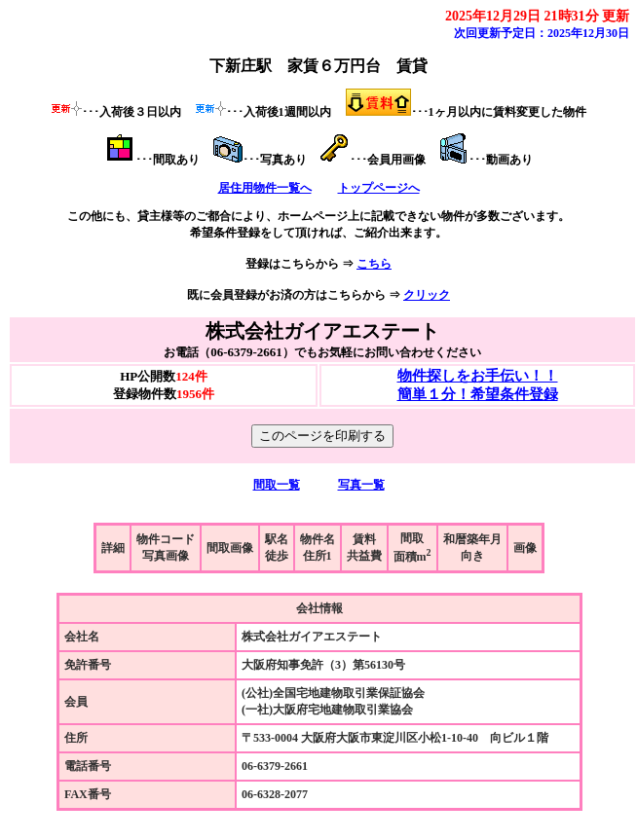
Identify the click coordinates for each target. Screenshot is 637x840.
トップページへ (379, 188)
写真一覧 (361, 485)
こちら (374, 264)
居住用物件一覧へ (265, 188)
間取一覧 (277, 485)
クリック (427, 295)
